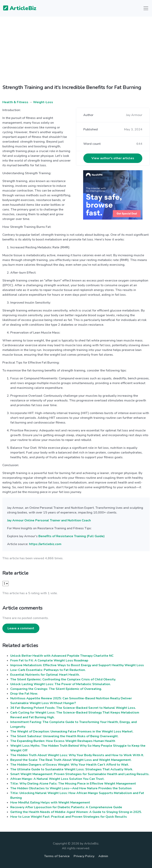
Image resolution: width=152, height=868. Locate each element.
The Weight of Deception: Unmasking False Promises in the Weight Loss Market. (72, 731)
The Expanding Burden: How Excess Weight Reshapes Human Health (63, 741)
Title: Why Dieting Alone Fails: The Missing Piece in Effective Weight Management (73, 784)
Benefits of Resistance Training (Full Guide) (72, 536)
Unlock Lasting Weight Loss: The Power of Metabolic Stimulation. (61, 684)
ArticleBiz (17, 8)
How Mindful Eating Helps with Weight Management (50, 803)
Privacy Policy (84, 856)
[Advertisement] (76, 54)
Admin (103, 856)
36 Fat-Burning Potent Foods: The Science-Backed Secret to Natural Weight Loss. (73, 708)
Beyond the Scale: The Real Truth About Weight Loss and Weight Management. (71, 760)
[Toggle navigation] (146, 8)
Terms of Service (57, 856)
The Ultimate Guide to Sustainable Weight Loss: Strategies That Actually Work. (72, 769)
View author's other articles (113, 158)
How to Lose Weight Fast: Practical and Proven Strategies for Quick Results (69, 817)
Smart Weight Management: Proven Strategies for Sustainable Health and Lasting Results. (80, 774)
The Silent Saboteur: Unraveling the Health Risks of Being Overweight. (64, 736)
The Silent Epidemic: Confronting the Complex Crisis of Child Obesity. (63, 679)
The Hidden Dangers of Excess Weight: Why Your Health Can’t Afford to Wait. (70, 765)
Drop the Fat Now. (24, 694)
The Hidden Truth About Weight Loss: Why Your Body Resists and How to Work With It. (77, 755)
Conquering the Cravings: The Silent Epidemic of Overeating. (56, 689)
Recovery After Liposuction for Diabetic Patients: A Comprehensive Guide (66, 807)
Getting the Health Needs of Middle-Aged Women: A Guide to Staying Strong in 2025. (76, 812)
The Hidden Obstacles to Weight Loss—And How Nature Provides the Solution (71, 788)
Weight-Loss (43, 102)
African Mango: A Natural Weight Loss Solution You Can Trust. (57, 779)
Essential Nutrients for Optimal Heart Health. (45, 675)
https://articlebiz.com (45, 544)
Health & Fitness (15, 102)
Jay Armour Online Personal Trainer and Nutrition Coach (49, 520)
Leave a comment (21, 628)
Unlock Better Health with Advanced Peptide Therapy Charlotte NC (62, 656)
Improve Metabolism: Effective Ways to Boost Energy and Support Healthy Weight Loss (77, 665)
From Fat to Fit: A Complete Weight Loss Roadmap (49, 660)
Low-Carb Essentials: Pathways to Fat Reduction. (48, 670)
